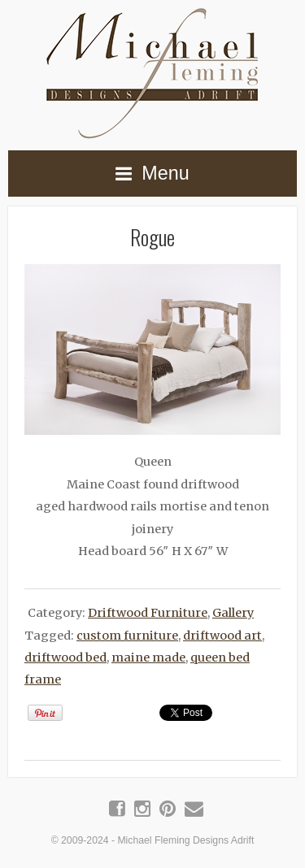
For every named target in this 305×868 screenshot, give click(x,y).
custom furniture (127, 636)
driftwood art (222, 636)
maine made (148, 658)
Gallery (233, 613)
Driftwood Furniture (148, 613)
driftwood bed (65, 658)
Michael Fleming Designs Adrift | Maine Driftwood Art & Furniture (153, 70)
